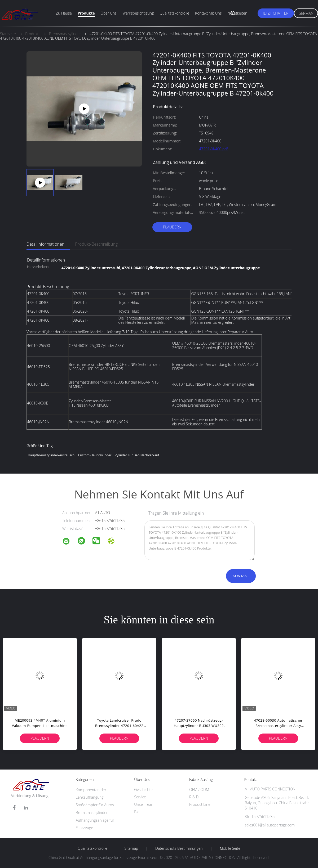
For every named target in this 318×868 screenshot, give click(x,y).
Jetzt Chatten (276, 13)
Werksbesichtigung (138, 13)
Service (140, 797)
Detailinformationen (45, 244)
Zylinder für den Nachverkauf (137, 455)
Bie (137, 812)
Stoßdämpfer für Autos (95, 805)
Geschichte (143, 790)
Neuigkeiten (237, 13)
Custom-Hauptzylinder (95, 455)
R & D (194, 797)
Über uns (109, 13)
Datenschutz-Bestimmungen (179, 848)
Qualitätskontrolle (174, 13)
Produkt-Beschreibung (96, 244)
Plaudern (172, 227)
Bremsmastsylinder (92, 813)
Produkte (86, 13)
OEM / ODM (199, 790)
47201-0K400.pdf (213, 149)
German (306, 13)
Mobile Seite (230, 848)
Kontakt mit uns (208, 13)
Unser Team (144, 804)
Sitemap (131, 848)
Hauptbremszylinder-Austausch (51, 455)
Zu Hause (64, 13)
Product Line (200, 804)
